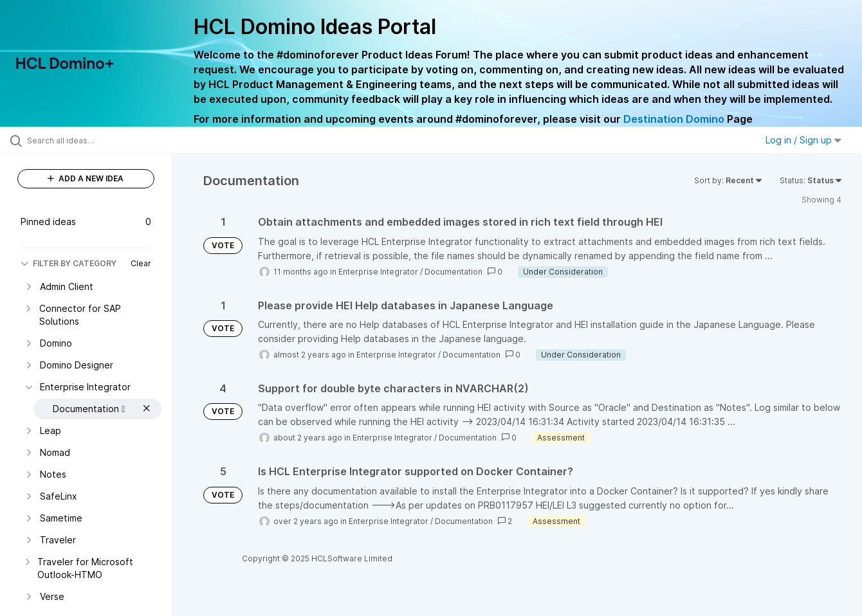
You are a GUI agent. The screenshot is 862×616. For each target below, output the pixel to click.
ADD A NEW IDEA (86, 178)
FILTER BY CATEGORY (69, 263)
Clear (141, 263)
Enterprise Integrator (378, 272)
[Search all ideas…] (102, 140)
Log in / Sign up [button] (803, 140)
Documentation (454, 272)
